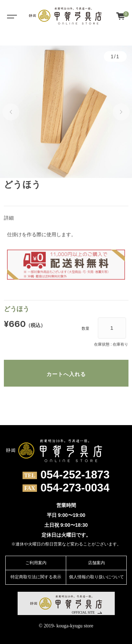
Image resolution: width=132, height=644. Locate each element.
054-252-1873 (75, 475)
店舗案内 (96, 563)
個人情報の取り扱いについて (96, 577)
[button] (11, 112)
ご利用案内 (36, 563)
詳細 (9, 218)
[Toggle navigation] (11, 16)
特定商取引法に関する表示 (36, 577)
